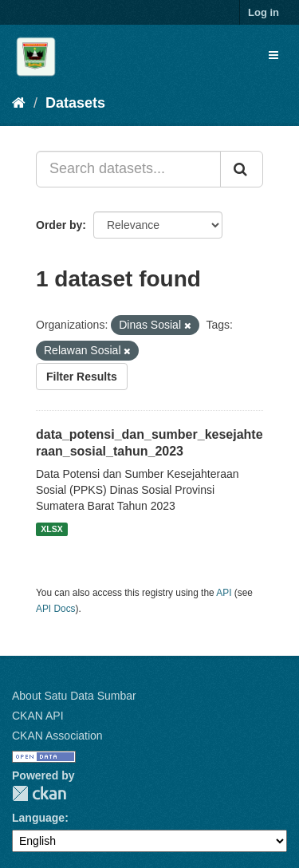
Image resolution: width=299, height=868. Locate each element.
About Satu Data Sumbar (74, 696)
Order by (59, 225)
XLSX (51, 529)
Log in (264, 12)
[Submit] (242, 169)
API (224, 593)
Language (38, 818)
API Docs (56, 609)
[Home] (19, 103)
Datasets (75, 103)
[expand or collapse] (273, 55)
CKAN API (38, 716)
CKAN (39, 793)
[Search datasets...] (128, 169)
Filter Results (82, 377)
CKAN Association (57, 736)
